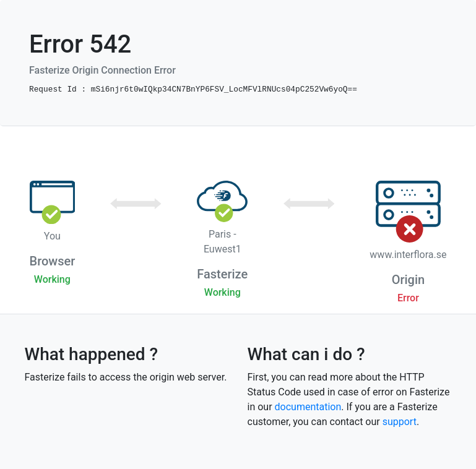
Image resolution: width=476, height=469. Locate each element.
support (400, 422)
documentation (308, 407)
